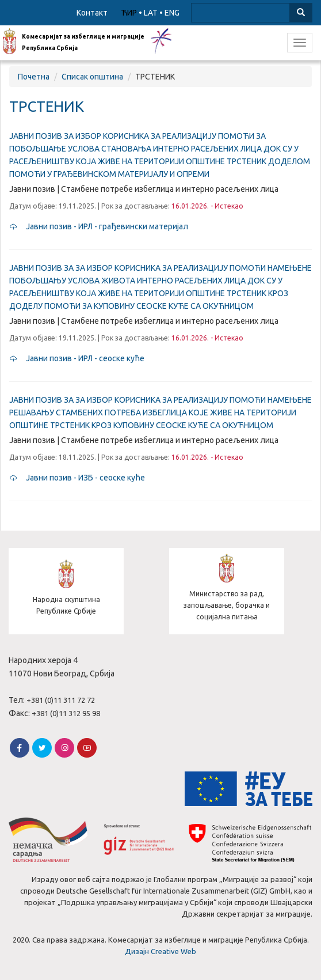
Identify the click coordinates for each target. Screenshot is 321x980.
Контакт (92, 13)
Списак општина (92, 77)
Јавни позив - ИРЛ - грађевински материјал (99, 226)
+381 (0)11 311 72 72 (61, 700)
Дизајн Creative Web (160, 951)
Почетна (34, 77)
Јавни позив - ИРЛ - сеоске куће (77, 358)
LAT (151, 13)
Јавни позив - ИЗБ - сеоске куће (77, 478)
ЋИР (129, 13)
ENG (172, 13)
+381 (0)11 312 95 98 (66, 713)
